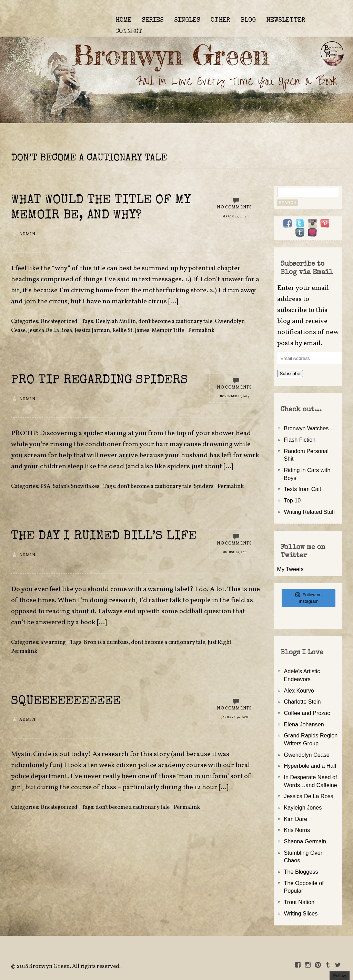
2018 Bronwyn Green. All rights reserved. (69, 967)
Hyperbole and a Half (310, 766)
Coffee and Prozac (307, 713)
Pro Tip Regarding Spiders (99, 381)
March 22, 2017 (235, 217)
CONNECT (129, 32)
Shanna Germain (305, 841)
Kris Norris (297, 830)
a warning (53, 643)
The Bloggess (301, 872)
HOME (123, 20)
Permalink (201, 331)
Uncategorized (59, 322)
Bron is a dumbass (106, 643)
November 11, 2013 (234, 396)
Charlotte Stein (302, 702)
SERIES (153, 20)
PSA (45, 487)
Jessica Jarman (92, 331)
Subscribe (290, 374)
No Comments (234, 207)
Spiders (204, 487)
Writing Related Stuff (310, 512)
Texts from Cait (303, 489)
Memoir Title (168, 331)
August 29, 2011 (235, 552)
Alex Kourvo (299, 690)
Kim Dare (296, 819)
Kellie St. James (131, 331)
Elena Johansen (304, 724)
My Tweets (290, 569)
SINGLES (187, 20)
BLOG (248, 20)
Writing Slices (301, 913)
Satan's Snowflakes (76, 487)
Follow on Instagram (309, 598)
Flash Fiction (300, 440)
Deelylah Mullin (116, 322)
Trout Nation (299, 902)
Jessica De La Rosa (50, 331)
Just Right (219, 643)
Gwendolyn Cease (307, 755)
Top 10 (293, 500)
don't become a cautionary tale (175, 322)
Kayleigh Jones (303, 807)
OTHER (220, 20)
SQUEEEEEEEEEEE (66, 702)
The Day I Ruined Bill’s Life (104, 537)
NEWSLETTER (286, 20)
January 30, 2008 (235, 717)
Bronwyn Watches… (309, 428)
